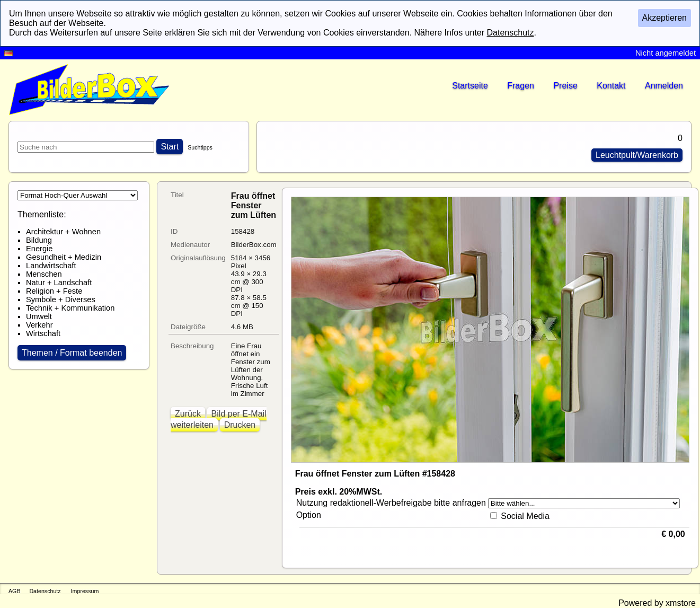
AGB (15, 591)
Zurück (188, 414)
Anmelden (664, 86)
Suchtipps (200, 147)
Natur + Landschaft (59, 283)
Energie (39, 249)
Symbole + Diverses (61, 299)
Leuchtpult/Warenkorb (637, 155)
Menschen (44, 274)
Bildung (39, 240)
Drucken (240, 425)
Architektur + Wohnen (63, 232)
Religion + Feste (54, 291)
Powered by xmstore (657, 603)
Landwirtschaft (51, 266)
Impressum (85, 591)
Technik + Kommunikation (70, 308)
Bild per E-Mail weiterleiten (219, 419)
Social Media (525, 516)
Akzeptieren (665, 18)
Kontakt (611, 86)
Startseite (470, 86)
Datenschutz (45, 591)
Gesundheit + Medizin (64, 257)
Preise (565, 86)
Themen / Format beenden (72, 353)
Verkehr (39, 325)
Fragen (521, 86)
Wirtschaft (43, 333)
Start (170, 147)
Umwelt (39, 316)
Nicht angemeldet (666, 53)
